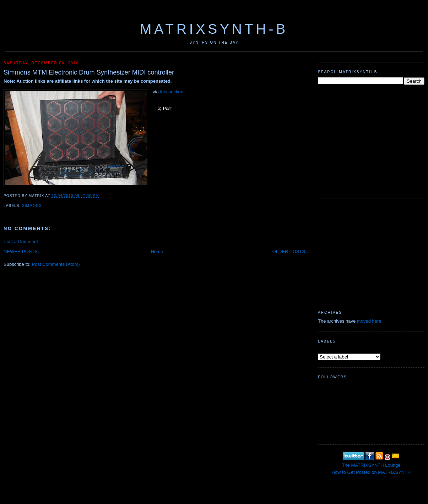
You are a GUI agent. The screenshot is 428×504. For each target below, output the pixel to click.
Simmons (32, 206)
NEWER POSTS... (23, 251)
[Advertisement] (371, 145)
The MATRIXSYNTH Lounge (371, 465)
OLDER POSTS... (291, 251)
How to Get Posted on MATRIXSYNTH (371, 472)
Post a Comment (21, 242)
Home (157, 251)
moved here (369, 321)
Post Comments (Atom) (56, 264)
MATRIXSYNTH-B (214, 29)
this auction (172, 92)
